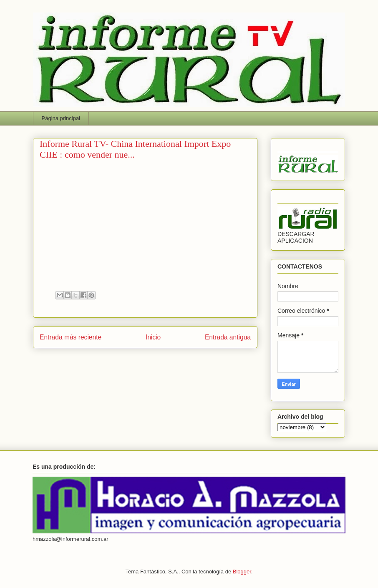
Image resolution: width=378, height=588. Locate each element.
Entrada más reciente (71, 337)
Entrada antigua (228, 337)
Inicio (153, 337)
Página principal (61, 118)
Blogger (242, 572)
